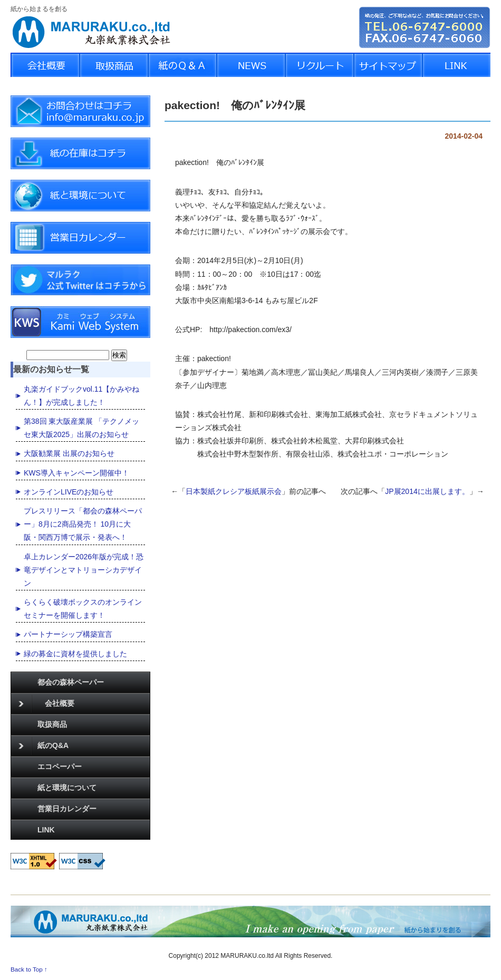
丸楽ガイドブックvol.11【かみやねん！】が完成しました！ (81, 396)
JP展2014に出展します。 (427, 491)
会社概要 (46, 704)
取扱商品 (52, 724)
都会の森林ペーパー (71, 682)
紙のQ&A (44, 746)
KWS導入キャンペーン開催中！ (76, 473)
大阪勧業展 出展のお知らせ (69, 453)
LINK (46, 830)
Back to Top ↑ (29, 969)
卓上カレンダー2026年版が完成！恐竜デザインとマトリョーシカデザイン (84, 570)
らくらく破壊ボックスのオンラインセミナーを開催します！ (83, 609)
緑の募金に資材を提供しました (75, 654)
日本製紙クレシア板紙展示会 (234, 491)
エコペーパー (60, 766)
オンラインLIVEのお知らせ (69, 492)
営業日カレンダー (67, 809)
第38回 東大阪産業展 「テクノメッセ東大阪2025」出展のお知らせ (81, 428)
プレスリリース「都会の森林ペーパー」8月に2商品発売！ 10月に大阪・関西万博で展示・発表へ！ (83, 524)
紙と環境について (67, 788)
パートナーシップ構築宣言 (68, 634)
